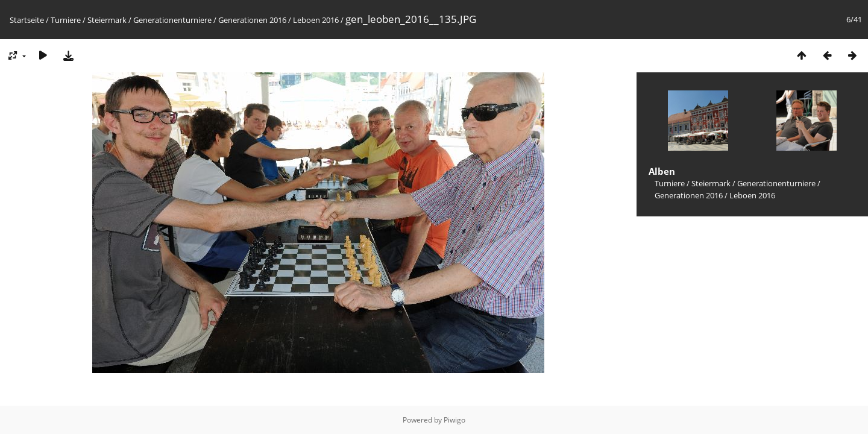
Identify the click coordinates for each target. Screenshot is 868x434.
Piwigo (454, 420)
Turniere (66, 20)
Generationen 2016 (252, 20)
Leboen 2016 (316, 20)
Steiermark (107, 20)
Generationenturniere (172, 20)
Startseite (27, 20)
